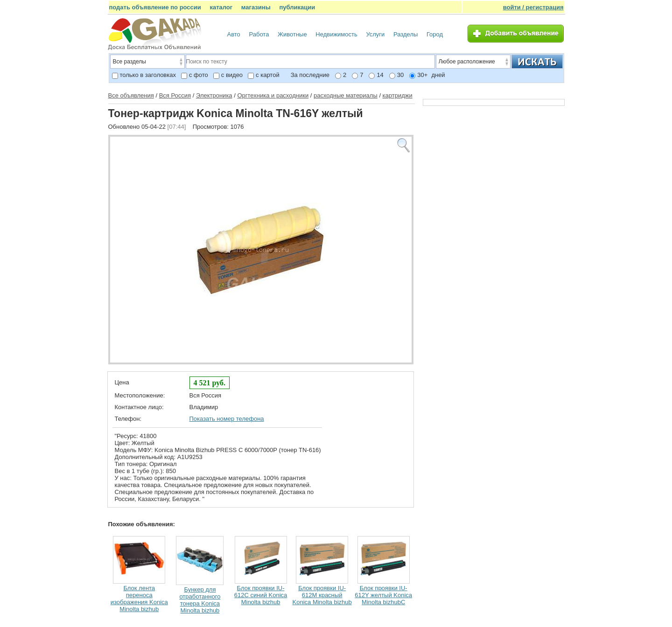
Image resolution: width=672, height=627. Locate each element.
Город (435, 34)
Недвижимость (336, 34)
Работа (259, 34)
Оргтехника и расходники (273, 95)
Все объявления (131, 95)
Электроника (214, 95)
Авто (234, 34)
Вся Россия (175, 95)
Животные (292, 34)
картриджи (398, 95)
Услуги (375, 34)
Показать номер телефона (227, 419)
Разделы (406, 34)
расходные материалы (346, 95)
